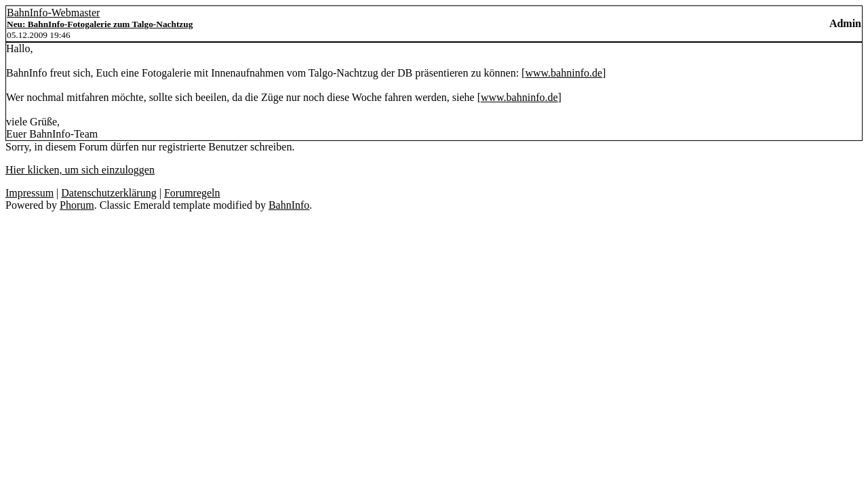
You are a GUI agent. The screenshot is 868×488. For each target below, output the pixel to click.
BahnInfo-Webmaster (53, 13)
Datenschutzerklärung (108, 193)
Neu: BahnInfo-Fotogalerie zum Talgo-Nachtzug (100, 24)
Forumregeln (192, 193)
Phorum (77, 205)
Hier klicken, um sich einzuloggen (80, 170)
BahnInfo (289, 205)
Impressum (29, 193)
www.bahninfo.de (564, 73)
